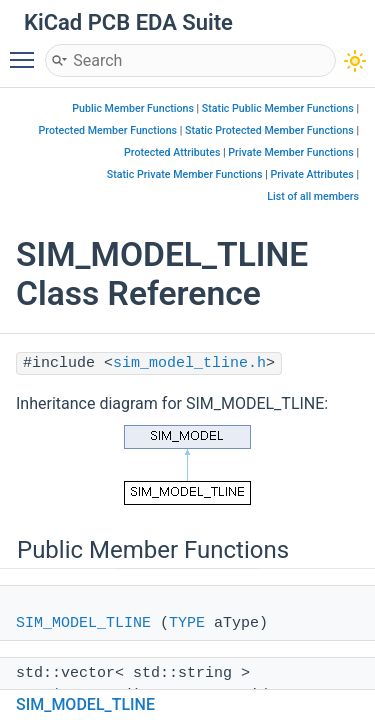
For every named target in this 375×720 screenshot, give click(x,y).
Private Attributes (311, 174)
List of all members (313, 196)
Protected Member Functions (108, 130)
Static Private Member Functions (185, 174)
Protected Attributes (172, 152)
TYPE (187, 623)
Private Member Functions (290, 152)
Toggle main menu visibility (27, 51)
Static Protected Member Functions (269, 130)
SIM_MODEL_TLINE (83, 623)
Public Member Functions (133, 108)
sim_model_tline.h (189, 363)
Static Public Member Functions (278, 108)
